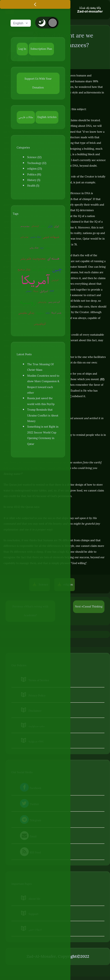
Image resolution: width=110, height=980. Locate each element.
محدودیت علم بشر (33, 258)
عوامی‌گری (24, 237)
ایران (57, 226)
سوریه (40, 313)
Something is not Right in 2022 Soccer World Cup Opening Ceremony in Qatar (43, 435)
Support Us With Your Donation (38, 83)
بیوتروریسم (25, 226)
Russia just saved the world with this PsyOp (41, 401)
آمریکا (35, 280)
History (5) (34, 180)
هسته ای (53, 258)
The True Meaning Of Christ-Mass (40, 367)
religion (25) (35, 169)
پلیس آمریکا (56, 313)
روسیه (28, 302)
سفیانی (28, 291)
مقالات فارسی (26, 117)
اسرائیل (44, 291)
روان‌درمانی (42, 302)
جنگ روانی (34, 248)
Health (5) (33, 186)
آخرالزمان (55, 280)
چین (57, 269)
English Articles (47, 117)
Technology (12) (37, 163)
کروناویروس (40, 323)
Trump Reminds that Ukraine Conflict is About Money (43, 415)
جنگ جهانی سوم (41, 269)
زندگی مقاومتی (26, 313)
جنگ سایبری (35, 237)
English (21, 23)
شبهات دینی (51, 237)
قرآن (50, 226)
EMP (52, 291)
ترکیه (48, 313)
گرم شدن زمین (54, 302)
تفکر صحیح (24, 269)
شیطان (43, 226)
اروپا (42, 248)
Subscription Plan (41, 49)
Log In (22, 49)
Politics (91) (34, 174)
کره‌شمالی (35, 226)
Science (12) (34, 157)
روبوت (48, 248)
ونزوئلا (36, 291)
